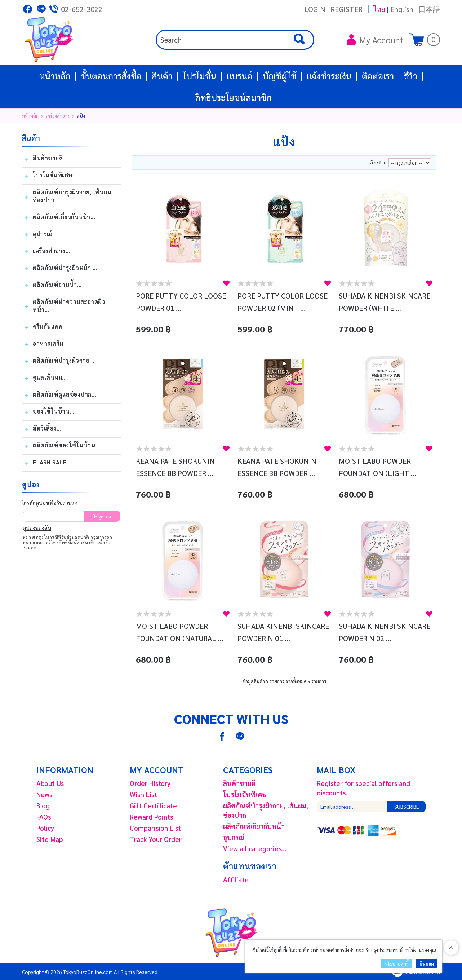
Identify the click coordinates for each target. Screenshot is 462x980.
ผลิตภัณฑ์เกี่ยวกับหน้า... (64, 217)
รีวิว (411, 76)
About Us (50, 783)
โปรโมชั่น (200, 76)
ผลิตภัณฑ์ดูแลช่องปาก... (65, 394)
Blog (43, 805)
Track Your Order (156, 839)
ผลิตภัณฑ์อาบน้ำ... (57, 285)
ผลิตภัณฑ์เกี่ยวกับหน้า (254, 826)
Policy (45, 828)
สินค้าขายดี (48, 158)
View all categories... (255, 848)
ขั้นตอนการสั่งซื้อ (111, 76)
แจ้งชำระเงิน (329, 76)
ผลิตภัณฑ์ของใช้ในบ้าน (64, 445)
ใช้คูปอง (102, 516)
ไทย (379, 9)
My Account (375, 40)
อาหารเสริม (48, 343)
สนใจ (226, 283)
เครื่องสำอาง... (52, 251)
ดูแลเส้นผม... (50, 377)
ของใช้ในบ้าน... (54, 411)
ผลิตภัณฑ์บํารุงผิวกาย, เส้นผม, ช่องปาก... (73, 196)
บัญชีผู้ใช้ (280, 76)
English (402, 9)
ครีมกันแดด (48, 326)
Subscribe (407, 807)
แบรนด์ (240, 76)
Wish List (143, 794)
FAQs (44, 817)
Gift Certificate (153, 805)
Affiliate (236, 879)
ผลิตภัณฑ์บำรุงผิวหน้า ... (65, 268)
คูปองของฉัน (37, 528)
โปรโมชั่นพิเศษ (53, 175)
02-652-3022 (82, 9)
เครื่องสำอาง (58, 116)
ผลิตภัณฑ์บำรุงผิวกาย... (64, 360)
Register (346, 9)
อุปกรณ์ (43, 234)
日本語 (429, 9)
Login (315, 9)
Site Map (50, 839)
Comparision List (155, 828)
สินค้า (162, 76)
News (44, 794)
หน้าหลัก (55, 76)
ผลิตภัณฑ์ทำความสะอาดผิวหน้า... (69, 306)
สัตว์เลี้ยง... (47, 428)
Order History (150, 783)
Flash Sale (50, 462)
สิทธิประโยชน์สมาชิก (233, 97)
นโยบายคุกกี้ (397, 964)
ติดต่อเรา (378, 76)
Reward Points (151, 817)
